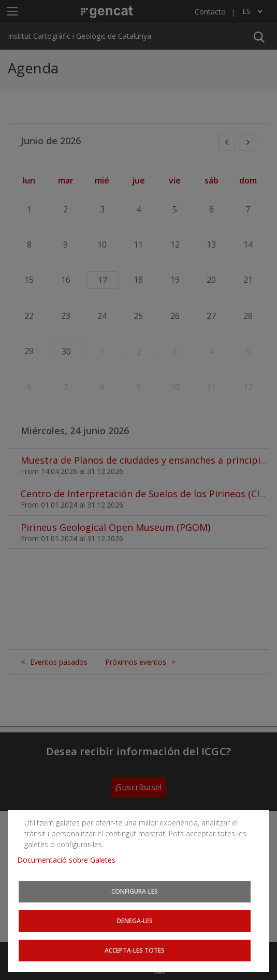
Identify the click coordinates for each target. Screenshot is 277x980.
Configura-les (135, 891)
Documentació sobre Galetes (70, 860)
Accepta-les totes (135, 950)
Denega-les (135, 921)
